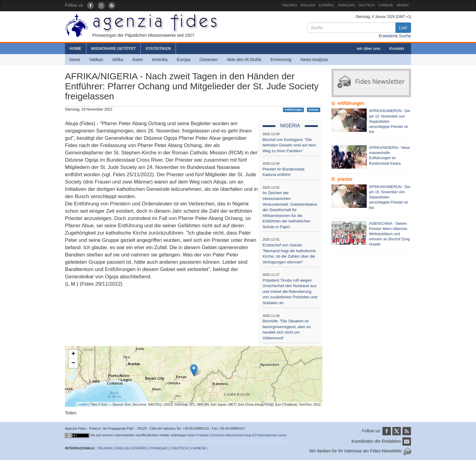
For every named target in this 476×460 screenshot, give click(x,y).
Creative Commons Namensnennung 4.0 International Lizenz (241, 435)
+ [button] (73, 354)
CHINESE (386, 5)
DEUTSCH (367, 5)
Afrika (118, 60)
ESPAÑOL (326, 5)
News (75, 60)
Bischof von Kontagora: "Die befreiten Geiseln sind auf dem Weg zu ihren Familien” (289, 145)
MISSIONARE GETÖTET (113, 48)
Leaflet (83, 404)
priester (313, 110)
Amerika (160, 60)
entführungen (294, 110)
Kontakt (397, 48)
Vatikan (96, 60)
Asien (137, 60)
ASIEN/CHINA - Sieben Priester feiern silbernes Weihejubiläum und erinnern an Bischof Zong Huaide (389, 234)
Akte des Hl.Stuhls (244, 60)
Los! (403, 28)
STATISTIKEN (158, 48)
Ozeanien (209, 60)
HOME (75, 48)
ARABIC (403, 5)
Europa (184, 60)
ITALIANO (289, 5)
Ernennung (281, 60)
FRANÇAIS (346, 5)
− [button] (73, 363)
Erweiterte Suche (395, 36)
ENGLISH (308, 5)
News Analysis (314, 60)
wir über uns (368, 48)
